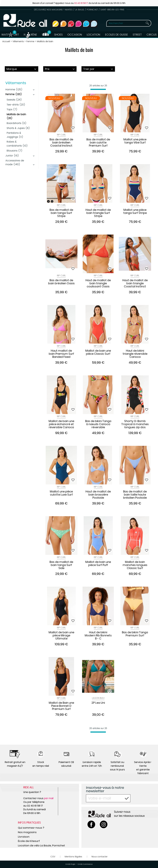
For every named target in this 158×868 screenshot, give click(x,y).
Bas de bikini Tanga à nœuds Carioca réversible (98, 424)
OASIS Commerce (85, 864)
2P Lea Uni (98, 703)
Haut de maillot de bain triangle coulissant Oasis (98, 283)
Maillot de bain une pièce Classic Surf (98, 352)
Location (94, 35)
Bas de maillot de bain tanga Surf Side (61, 565)
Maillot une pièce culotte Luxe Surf (61, 493)
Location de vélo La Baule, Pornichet (41, 845)
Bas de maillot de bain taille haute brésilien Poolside (135, 495)
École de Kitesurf (29, 841)
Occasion (75, 35)
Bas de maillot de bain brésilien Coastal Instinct (61, 143)
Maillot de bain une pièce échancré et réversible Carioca (61, 424)
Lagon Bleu (98, 698)
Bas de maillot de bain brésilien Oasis (61, 282)
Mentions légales (73, 857)
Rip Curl (61, 135)
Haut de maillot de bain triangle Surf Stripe (98, 213)
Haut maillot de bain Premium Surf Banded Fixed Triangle (61, 354)
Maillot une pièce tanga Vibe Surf (135, 141)
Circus (152, 35)
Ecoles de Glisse (117, 35)
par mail (49, 798)
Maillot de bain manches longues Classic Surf (135, 565)
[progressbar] (98, 89)
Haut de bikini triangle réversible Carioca (135, 354)
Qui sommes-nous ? (31, 828)
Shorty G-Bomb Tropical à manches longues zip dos (135, 424)
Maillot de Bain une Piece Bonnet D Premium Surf (61, 706)
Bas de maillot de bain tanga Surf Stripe (61, 213)
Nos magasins (27, 832)
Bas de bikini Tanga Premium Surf (135, 634)
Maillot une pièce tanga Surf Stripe (135, 212)
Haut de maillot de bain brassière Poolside (98, 495)
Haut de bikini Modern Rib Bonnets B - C (98, 635)
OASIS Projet (70, 864)
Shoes (58, 35)
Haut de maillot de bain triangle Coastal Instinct (135, 283)
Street (138, 35)
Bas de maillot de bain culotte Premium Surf (98, 143)
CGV (53, 857)
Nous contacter (100, 857)
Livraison (24, 837)
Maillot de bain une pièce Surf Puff (98, 564)
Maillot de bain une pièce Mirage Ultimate (61, 635)
